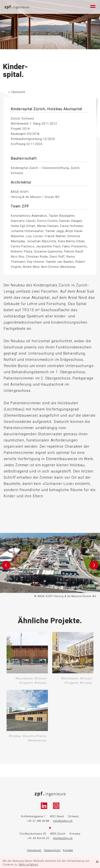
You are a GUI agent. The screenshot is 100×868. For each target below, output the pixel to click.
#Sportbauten (24, 679)
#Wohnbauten (70, 679)
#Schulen (40, 679)
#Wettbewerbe (37, 741)
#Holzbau (40, 683)
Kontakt (68, 850)
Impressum (34, 850)
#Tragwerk (26, 683)
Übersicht (18, 92)
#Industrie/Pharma (35, 736)
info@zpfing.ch (63, 821)
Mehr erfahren (29, 865)
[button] (6, 566)
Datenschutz (52, 850)
